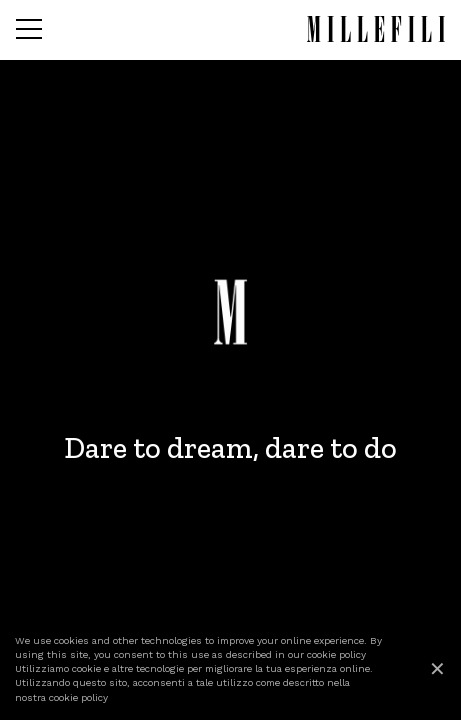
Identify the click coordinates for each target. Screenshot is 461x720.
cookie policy (336, 654)
